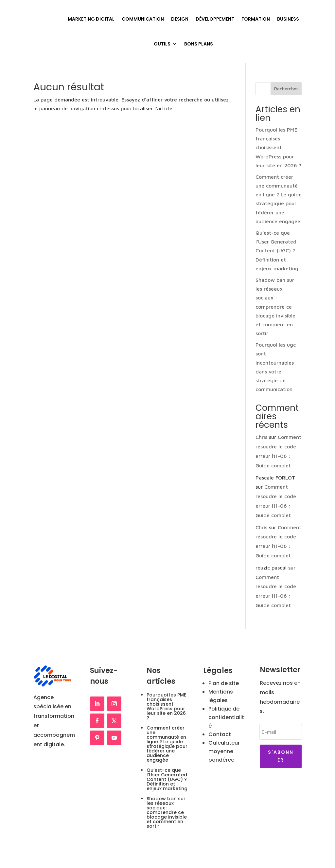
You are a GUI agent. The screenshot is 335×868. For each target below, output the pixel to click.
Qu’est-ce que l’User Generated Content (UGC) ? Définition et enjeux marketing (277, 251)
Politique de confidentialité (226, 717)
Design (180, 19)
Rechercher (286, 89)
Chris (261, 437)
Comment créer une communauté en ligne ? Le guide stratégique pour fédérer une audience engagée (167, 744)
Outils (162, 44)
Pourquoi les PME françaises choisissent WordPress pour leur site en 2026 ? (278, 147)
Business (288, 19)
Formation (256, 19)
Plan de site (224, 683)
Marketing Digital (91, 19)
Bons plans (199, 44)
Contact (220, 734)
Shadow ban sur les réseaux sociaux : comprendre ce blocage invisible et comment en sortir (275, 307)
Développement (215, 19)
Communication (143, 19)
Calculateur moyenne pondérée (224, 751)
